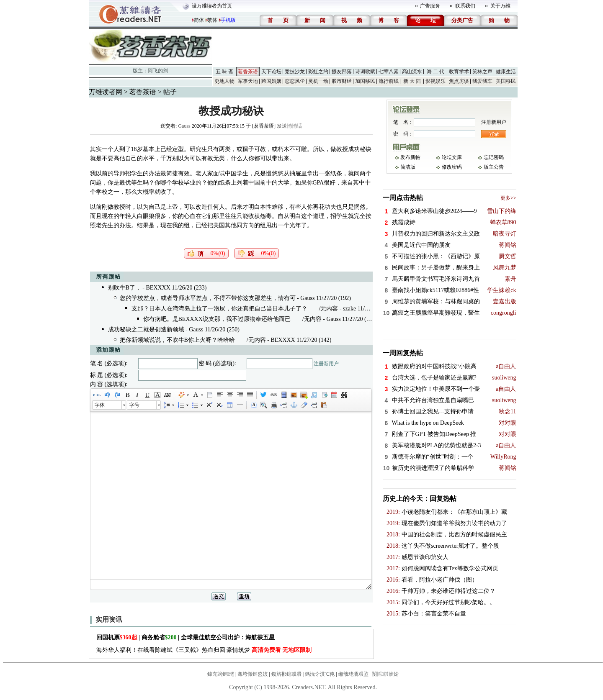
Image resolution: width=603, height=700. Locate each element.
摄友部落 (342, 72)
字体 (100, 405)
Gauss (184, 126)
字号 (134, 405)
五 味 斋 (224, 72)
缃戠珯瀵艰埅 (353, 674)
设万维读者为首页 (212, 6)
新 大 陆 (412, 81)
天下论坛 (271, 72)
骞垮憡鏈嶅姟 (253, 674)
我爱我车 (482, 81)
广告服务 (430, 6)
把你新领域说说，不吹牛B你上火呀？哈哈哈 (177, 340)
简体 (199, 20)
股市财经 (342, 81)
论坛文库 (452, 157)
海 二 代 (435, 72)
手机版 (228, 20)
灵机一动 (318, 81)
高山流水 (412, 72)
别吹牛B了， (125, 288)
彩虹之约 (318, 72)
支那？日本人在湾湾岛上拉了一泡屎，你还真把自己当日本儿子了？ (219, 309)
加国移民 (365, 81)
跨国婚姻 (271, 81)
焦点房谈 (459, 81)
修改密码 (452, 167)
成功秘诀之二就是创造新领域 (146, 329)
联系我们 (465, 6)
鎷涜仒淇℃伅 (320, 674)
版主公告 (494, 167)
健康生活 (506, 72)
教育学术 (459, 72)
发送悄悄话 (289, 126)
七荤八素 (389, 72)
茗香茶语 (248, 72)
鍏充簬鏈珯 (221, 674)
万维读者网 (106, 92)
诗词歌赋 (365, 72)
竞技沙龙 (295, 72)
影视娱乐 (435, 81)
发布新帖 (410, 157)
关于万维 (500, 6)
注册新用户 (326, 364)
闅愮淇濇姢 (385, 674)
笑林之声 (482, 72)
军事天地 (248, 81)
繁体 (212, 20)
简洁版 (408, 167)
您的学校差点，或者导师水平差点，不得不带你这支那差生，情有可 (208, 298)
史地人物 (224, 81)
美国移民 (506, 81)
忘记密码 (494, 157)
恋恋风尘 (295, 81)
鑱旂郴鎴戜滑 (286, 674)
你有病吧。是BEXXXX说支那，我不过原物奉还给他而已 (217, 319)
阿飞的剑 (158, 71)
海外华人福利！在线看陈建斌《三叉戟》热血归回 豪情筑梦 (204, 650)
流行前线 (389, 81)
